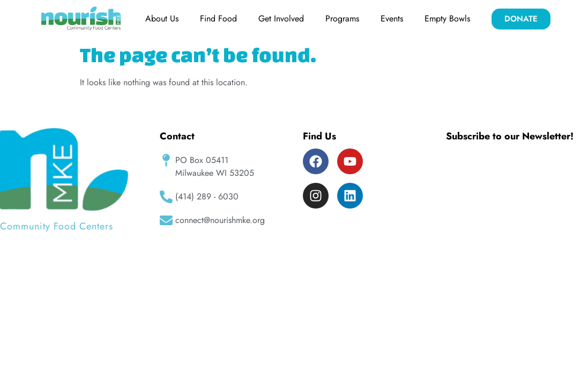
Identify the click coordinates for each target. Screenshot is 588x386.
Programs (342, 18)
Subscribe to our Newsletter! (510, 136)
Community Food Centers (57, 226)
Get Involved (281, 18)
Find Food (218, 18)
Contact (177, 136)
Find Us (319, 136)
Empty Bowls (447, 18)
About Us (162, 18)
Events (392, 18)
